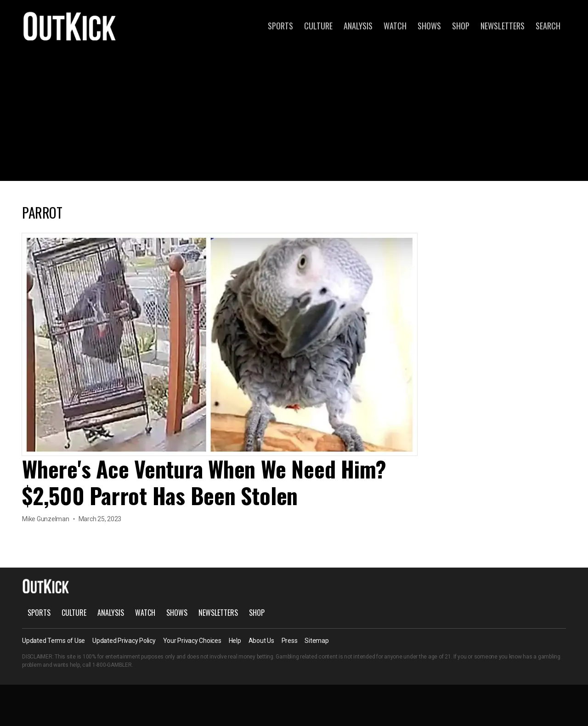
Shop (461, 26)
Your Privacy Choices (192, 641)
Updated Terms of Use (54, 641)
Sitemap (317, 641)
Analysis (358, 26)
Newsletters (503, 26)
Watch (395, 26)
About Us (261, 641)
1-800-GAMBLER (112, 665)
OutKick (70, 26)
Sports (280, 26)
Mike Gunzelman (46, 519)
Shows (429, 26)
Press (290, 641)
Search (548, 26)
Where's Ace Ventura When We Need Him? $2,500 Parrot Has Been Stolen (204, 482)
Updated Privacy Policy (124, 641)
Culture (318, 26)
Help (235, 641)
